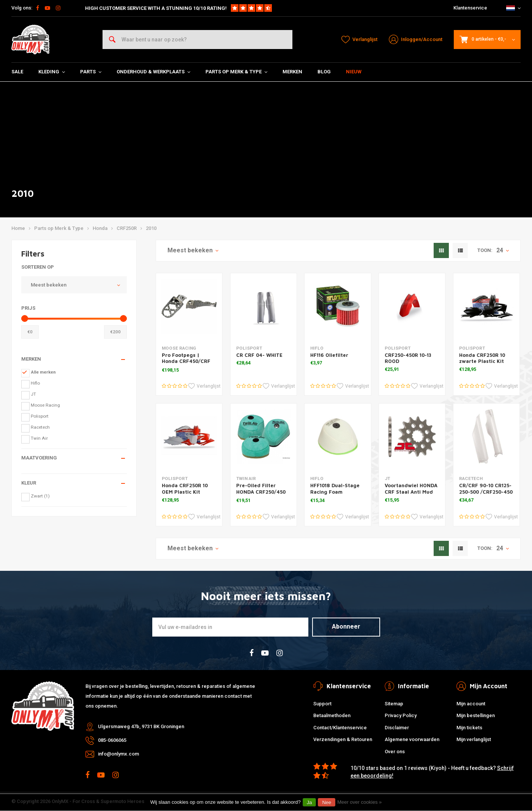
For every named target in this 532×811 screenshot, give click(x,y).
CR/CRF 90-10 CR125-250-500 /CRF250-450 (486, 489)
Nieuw (354, 72)
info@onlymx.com (118, 754)
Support (322, 704)
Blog (324, 72)
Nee (327, 802)
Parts (91, 72)
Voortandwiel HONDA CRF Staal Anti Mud (411, 489)
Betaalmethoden (332, 715)
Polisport (40, 416)
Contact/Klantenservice (340, 728)
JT (33, 394)
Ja (309, 802)
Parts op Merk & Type (236, 72)
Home (18, 228)
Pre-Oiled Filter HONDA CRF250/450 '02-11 (261, 492)
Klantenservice (470, 8)
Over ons (395, 752)
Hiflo (35, 383)
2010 (151, 228)
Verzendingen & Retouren (343, 739)
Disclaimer (397, 728)
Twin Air (39, 438)
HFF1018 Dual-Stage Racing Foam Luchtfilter (335, 492)
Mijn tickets (469, 728)
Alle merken (43, 372)
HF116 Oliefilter (329, 355)
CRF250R (127, 228)
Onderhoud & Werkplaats (153, 72)
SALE (17, 72)
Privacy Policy (401, 715)
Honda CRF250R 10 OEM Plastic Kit (185, 489)
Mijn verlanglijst (474, 739)
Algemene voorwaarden (412, 739)
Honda (100, 228)
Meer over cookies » (359, 802)
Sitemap (394, 704)
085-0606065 (112, 740)
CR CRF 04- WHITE (259, 355)
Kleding (52, 72)
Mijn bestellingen (476, 715)
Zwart (40, 496)
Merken (292, 72)
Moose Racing (45, 405)
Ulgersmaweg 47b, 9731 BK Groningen (141, 726)
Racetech (40, 427)
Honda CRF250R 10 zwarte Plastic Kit (482, 358)
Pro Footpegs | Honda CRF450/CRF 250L (186, 361)
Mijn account (471, 704)
